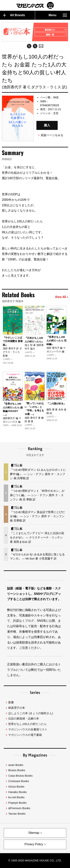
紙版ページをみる (52, 135)
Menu (58, 15)
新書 (11, 702)
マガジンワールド (35, 5)
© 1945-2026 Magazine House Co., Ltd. (35, 860)
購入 (47, 125)
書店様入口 (55, 30)
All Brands (14, 15)
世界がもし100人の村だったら (27, 724)
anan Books (16, 765)
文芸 (56, 113)
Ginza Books (16, 787)
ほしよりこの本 (31, 713)
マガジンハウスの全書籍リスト (28, 729)
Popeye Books (17, 803)
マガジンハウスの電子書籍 (25, 735)
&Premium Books (19, 808)
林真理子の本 (17, 708)
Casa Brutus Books (20, 776)
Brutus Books (17, 770)
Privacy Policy (34, 844)
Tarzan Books (17, 814)
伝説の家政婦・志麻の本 (24, 718)
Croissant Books (19, 781)
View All (62, 297)
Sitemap (34, 833)
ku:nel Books (16, 797)
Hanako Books (17, 792)
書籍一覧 (56, 35)
